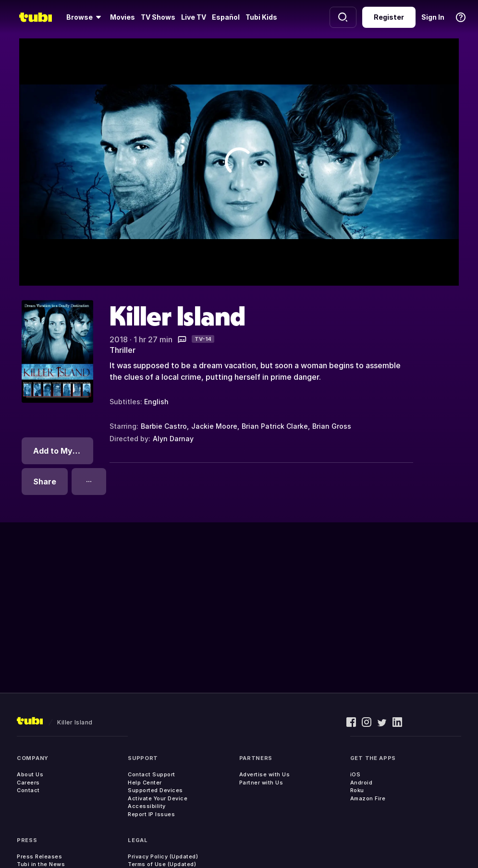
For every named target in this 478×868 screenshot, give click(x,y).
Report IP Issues (151, 814)
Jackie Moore (214, 426)
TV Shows (158, 17)
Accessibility (147, 806)
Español (226, 17)
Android (362, 783)
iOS (355, 774)
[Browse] (85, 17)
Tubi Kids (261, 17)
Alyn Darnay (173, 439)
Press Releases (39, 856)
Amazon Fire (368, 798)
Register (389, 17)
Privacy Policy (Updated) (163, 856)
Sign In (433, 17)
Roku (357, 790)
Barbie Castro (164, 426)
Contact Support (152, 774)
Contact (28, 790)
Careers (28, 783)
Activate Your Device (158, 798)
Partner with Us (261, 783)
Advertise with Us (265, 774)
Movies (123, 17)
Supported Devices (155, 790)
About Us (30, 774)
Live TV (194, 17)
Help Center (145, 783)
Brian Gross (332, 426)
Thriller (123, 350)
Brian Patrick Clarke (275, 426)
